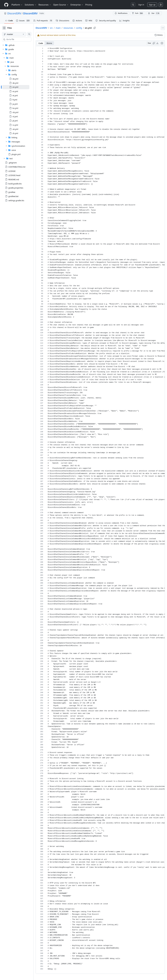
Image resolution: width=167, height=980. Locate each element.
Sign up (152, 5)
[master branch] (18, 34)
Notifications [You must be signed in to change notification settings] (121, 13)
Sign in (141, 5)
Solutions (31, 5)
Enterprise (77, 5)
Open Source (61, 5)
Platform (17, 5)
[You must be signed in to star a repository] (154, 13)
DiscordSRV (14, 13)
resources (77, 28)
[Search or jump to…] (133, 5)
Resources (45, 5)
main (66, 28)
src (60, 28)
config (87, 28)
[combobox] (22, 39)
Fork (138, 13)
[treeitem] (20, 87)
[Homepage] (6, 5)
